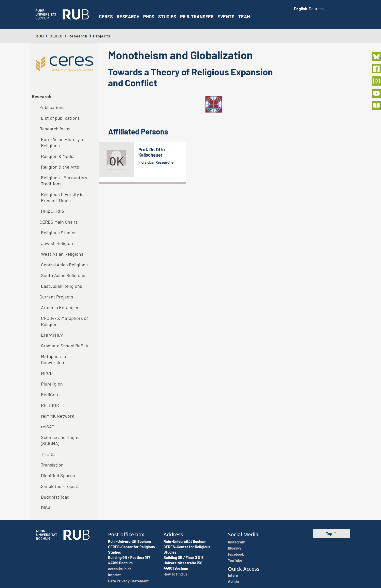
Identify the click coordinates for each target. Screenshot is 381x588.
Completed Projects (60, 486)
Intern (233, 575)
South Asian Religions (63, 275)
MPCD (47, 373)
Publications (52, 107)
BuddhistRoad (55, 497)
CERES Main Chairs (59, 222)
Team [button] (244, 17)
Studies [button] (167, 17)
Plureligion (52, 384)
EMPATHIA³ (52, 335)
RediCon (49, 394)
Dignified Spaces (58, 475)
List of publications (60, 118)
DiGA (46, 508)
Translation (52, 465)
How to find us (175, 574)
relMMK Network (57, 416)
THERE (48, 454)
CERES (106, 17)
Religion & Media (58, 156)
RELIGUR (50, 405)
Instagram (237, 542)
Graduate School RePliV (65, 346)
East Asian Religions (62, 286)
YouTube (235, 560)
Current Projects (56, 297)
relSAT (48, 427)
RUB (40, 36)
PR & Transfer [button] (197, 17)
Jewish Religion (57, 243)
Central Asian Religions (64, 265)
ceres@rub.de (120, 569)
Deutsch (316, 9)
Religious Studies (59, 233)
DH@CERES (53, 211)
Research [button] (128, 17)
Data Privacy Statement (128, 581)
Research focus (55, 129)
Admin (233, 581)
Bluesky (235, 548)
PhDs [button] (149, 17)
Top (332, 534)
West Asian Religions (62, 254)
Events (226, 17)
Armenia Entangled (60, 307)
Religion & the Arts (60, 167)
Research (78, 36)
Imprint (114, 575)
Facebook (236, 554)
